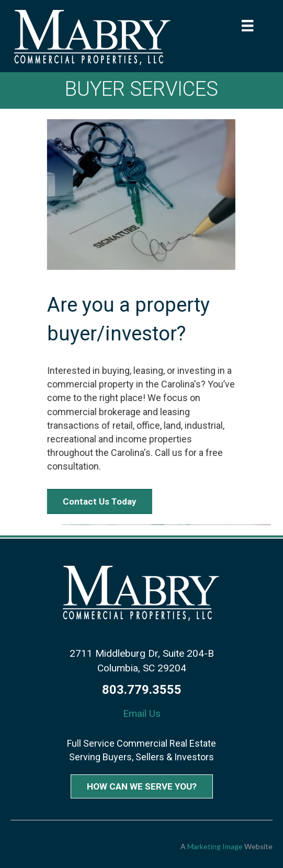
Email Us (142, 713)
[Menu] (247, 25)
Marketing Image (215, 846)
